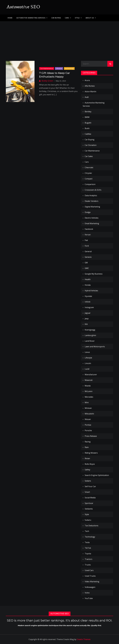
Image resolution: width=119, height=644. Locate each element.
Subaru (88, 520)
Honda (88, 285)
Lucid (87, 369)
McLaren (89, 391)
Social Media (90, 498)
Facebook (89, 229)
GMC (87, 268)
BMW (87, 117)
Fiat (86, 240)
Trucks (88, 565)
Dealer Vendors (92, 201)
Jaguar (88, 313)
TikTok (88, 548)
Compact (89, 179)
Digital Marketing (92, 207)
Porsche (88, 430)
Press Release (91, 436)
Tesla (87, 542)
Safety (87, 470)
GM (86, 263)
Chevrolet (89, 167)
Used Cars (89, 570)
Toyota (88, 554)
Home (10, 18)
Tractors (88, 559)
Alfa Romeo (90, 86)
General (88, 251)
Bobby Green (47, 81)
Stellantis (89, 509)
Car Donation (91, 145)
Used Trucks (90, 576)
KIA (86, 324)
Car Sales (89, 156)
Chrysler (88, 173)
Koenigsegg (90, 330)
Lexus (87, 352)
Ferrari (88, 235)
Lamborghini (90, 335)
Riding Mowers (91, 453)
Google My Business (94, 274)
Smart (87, 492)
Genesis (88, 257)
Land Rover (90, 341)
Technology (69, 68)
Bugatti (88, 123)
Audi (87, 97)
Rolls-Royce (90, 464)
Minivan (88, 408)
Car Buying (56, 18)
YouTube (89, 598)
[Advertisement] (59, 39)
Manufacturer (91, 375)
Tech (87, 531)
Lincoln (88, 363)
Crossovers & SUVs (93, 190)
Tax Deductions (92, 526)
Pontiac (88, 425)
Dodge (88, 212)
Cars (67, 18)
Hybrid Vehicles (91, 291)
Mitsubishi (89, 414)
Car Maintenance (47, 68)
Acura (87, 80)
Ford (87, 246)
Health (88, 279)
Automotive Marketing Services (31, 18)
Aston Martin (90, 92)
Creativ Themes (84, 639)
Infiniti (88, 302)
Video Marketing (92, 582)
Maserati (89, 380)
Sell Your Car (90, 486)
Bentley (88, 112)
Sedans (88, 481)
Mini (87, 402)
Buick (87, 128)
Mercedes (89, 397)
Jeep (87, 319)
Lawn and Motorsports (95, 347)
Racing (88, 442)
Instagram (89, 307)
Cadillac (88, 134)
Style (77, 18)
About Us (90, 18)
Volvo (87, 593)
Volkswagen (90, 587)
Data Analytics (91, 195)
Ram (87, 447)
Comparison (90, 184)
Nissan (88, 419)
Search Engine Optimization (97, 475)
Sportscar (89, 503)
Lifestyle (59, 68)
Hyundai (88, 296)
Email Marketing (92, 223)
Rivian (87, 458)
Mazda (88, 386)
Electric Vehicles (92, 218)
